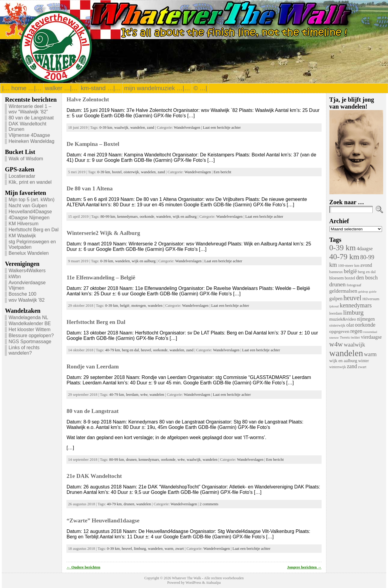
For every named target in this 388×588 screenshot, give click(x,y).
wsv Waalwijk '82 (26, 300)
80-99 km (108, 217)
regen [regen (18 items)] (356, 331)
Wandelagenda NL (28, 317)
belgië (125, 306)
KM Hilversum (23, 224)
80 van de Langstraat (31, 118)
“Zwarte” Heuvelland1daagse (103, 520)
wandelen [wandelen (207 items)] (346, 353)
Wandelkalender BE (30, 323)
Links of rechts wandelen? (24, 350)
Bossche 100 (22, 294)
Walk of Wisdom (26, 159)
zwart (179, 549)
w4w (144, 395)
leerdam (132, 395)
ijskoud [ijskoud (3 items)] (334, 306)
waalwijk (121, 128)
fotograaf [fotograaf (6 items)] (354, 285)
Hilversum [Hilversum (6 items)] (371, 299)
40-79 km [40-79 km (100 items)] (344, 257)
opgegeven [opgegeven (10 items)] (339, 331)
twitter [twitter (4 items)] (355, 338)
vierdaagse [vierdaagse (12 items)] (371, 337)
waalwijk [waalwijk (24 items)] (354, 345)
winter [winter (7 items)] (364, 361)
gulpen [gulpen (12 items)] (336, 299)
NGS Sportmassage (30, 342)
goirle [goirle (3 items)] (373, 292)
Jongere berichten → (304, 567)
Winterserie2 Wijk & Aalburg (103, 233)
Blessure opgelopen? (31, 336)
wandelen (137, 128)
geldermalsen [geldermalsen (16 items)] (343, 291)
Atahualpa (213, 583)
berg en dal (131, 350)
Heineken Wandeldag (31, 141)
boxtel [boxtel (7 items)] (350, 278)
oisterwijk (131, 172)
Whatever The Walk (186, 578)
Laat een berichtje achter (222, 128)
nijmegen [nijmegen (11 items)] (366, 319)
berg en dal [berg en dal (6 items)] (367, 272)
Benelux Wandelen (29, 253)
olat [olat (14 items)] (350, 325)
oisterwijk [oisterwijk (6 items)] (337, 325)
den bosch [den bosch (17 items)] (367, 278)
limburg (140, 549)
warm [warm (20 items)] (370, 354)
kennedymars (127, 217)
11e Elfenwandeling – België (101, 277)
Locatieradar (22, 176)
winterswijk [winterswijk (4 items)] (338, 367)
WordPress (193, 583)
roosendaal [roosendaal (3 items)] (370, 332)
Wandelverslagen (187, 128)
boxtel (117, 172)
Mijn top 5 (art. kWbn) (31, 200)
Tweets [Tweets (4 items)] (345, 338)
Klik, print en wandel (30, 182)
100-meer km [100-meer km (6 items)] (349, 265)
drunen (131, 460)
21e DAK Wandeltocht (94, 476)
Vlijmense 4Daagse (29, 135)
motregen (139, 306)
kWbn (15, 277)
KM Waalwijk (22, 236)
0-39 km (106, 128)
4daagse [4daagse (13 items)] (365, 249)
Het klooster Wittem (29, 329)
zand (151, 128)
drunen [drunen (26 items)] (338, 284)
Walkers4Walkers (27, 271)
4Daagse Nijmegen (29, 218)
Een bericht (223, 172)
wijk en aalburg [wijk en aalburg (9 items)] (343, 361)
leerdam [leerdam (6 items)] (336, 313)
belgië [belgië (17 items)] (350, 271)
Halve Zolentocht (88, 99)
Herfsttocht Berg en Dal (33, 230)
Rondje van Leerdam (93, 366)
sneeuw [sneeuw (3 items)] (334, 338)
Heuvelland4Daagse (30, 212)
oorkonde (147, 217)
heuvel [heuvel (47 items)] (353, 298)
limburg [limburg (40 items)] (353, 312)
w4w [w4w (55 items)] (336, 344)
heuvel (146, 350)
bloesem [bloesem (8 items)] (337, 278)
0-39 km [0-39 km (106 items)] (343, 248)
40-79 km (113, 350)
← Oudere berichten (83, 567)
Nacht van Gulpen (28, 206)
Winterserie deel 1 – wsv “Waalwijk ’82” (30, 109)
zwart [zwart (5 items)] (362, 367)
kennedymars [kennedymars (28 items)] (356, 305)
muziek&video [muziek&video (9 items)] (343, 319)
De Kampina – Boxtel (93, 144)
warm (169, 549)
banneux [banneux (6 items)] (336, 272)
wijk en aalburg (185, 217)
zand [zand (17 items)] (352, 366)
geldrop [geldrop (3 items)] (363, 292)
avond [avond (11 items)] (366, 265)
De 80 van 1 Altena (90, 188)
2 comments (209, 504)
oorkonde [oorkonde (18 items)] (365, 325)
